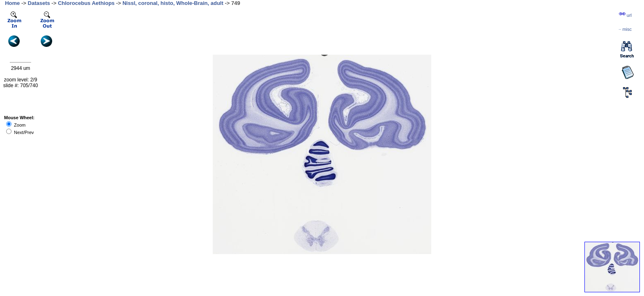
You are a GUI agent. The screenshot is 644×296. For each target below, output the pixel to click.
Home (12, 3)
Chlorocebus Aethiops (86, 3)
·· (625, 29)
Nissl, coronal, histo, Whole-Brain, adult (173, 3)
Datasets (39, 3)
